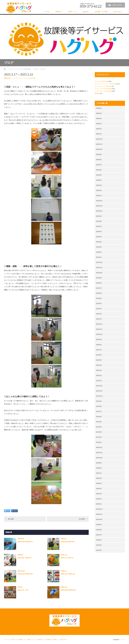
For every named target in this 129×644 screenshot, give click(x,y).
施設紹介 (86, 12)
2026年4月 (99, 119)
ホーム (6, 640)
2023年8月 (99, 283)
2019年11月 (99, 514)
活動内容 (58, 12)
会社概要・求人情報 (101, 12)
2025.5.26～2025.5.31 (25, 558)
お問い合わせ (117, 5)
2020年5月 (99, 483)
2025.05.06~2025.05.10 (68, 590)
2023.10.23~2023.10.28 (25, 574)
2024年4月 (99, 242)
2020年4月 (99, 489)
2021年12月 (99, 386)
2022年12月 (99, 324)
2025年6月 (99, 170)
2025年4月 (99, 180)
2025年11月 (99, 144)
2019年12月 (99, 509)
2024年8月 (99, 221)
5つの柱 (47, 12)
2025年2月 (99, 190)
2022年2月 (99, 376)
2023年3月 (99, 309)
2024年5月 (99, 237)
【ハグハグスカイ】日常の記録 (103, 89)
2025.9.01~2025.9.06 (68, 542)
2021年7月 (99, 411)
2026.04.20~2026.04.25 (25, 542)
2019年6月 (99, 540)
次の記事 (82, 519)
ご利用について (72, 12)
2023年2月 (99, 314)
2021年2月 (99, 437)
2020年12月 (99, 447)
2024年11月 (99, 206)
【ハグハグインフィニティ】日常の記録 (24, 78)
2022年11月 (99, 329)
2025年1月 (99, 196)
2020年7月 (99, 473)
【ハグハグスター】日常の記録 (103, 91)
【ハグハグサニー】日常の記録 (103, 86)
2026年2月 (99, 129)
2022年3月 (99, 370)
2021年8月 (99, 406)
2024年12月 (99, 201)
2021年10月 (99, 396)
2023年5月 (99, 298)
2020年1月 (99, 504)
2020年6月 (99, 478)
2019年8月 (99, 530)
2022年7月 (99, 350)
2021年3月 (99, 432)
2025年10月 (99, 149)
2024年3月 (99, 247)
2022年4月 (99, 365)
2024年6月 (99, 232)
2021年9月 (99, 401)
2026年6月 (99, 108)
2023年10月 (99, 273)
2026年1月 (99, 134)
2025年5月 (99, 175)
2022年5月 (99, 360)
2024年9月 (99, 216)
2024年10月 (99, 211)
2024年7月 (99, 226)
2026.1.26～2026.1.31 (68, 574)
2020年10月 (99, 458)
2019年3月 (99, 550)
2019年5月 (99, 545)
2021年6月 (99, 417)
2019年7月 (99, 535)
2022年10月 (99, 334)
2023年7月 (99, 288)
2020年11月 (99, 453)
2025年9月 (99, 154)
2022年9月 (99, 340)
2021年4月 (99, 427)
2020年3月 (99, 494)
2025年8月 (99, 160)
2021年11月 (99, 391)
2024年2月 (99, 252)
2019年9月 (99, 525)
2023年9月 (99, 278)
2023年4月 (99, 304)
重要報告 (97, 94)
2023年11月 (99, 268)
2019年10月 (99, 519)
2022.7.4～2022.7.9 (67, 558)
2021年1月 (99, 442)
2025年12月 (99, 139)
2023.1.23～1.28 (23, 590)
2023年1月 (99, 319)
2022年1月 (99, 381)
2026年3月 (99, 124)
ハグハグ (123, 640)
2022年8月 (99, 345)
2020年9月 (99, 463)
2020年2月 (99, 499)
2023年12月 (99, 262)
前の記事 (11, 519)
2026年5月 (99, 113)
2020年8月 (99, 468)
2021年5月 (99, 422)
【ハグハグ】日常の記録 (101, 81)
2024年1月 (99, 257)
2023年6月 (99, 293)
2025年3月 (99, 185)
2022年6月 (99, 355)
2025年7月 (99, 165)
